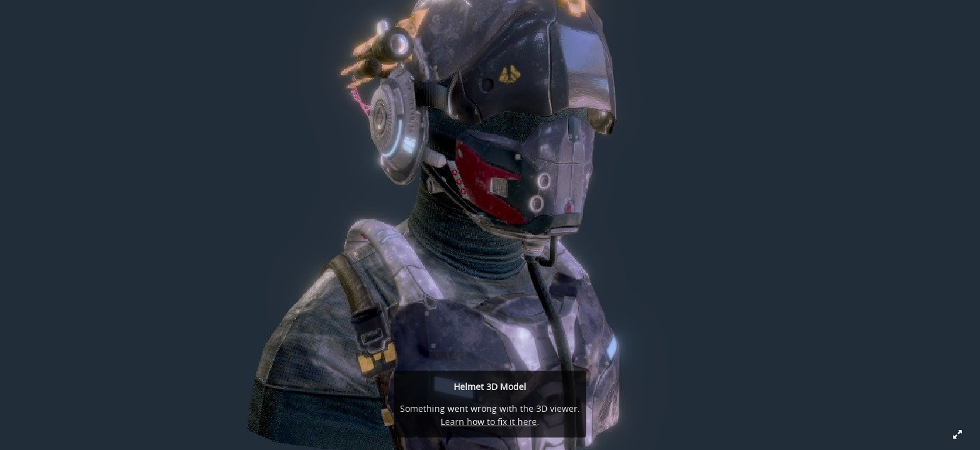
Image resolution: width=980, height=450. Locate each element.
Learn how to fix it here (489, 422)
